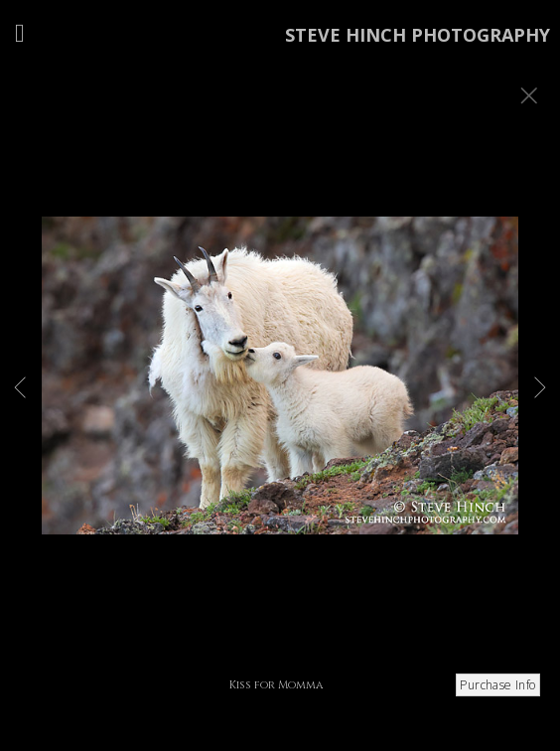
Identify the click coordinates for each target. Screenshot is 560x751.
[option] (280, 400)
